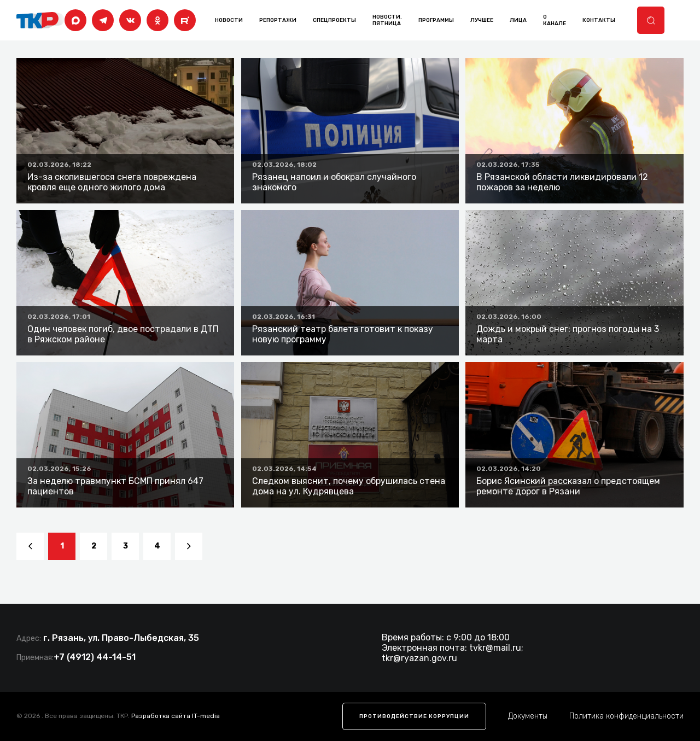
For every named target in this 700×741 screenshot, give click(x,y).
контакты (599, 20)
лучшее (482, 20)
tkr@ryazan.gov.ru (419, 658)
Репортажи (278, 20)
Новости (229, 20)
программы (436, 20)
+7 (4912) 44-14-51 (95, 657)
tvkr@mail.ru (495, 648)
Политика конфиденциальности (626, 716)
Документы (528, 716)
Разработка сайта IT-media (176, 716)
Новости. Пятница (387, 20)
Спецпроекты (334, 20)
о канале (555, 20)
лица (518, 20)
